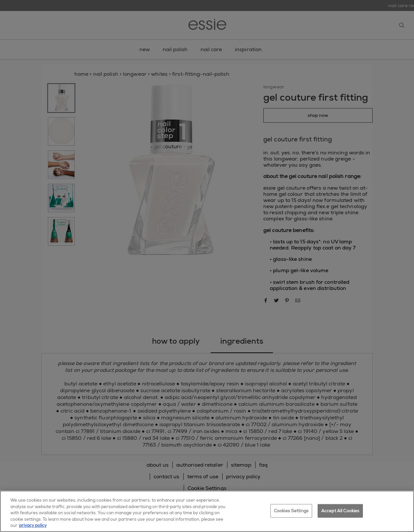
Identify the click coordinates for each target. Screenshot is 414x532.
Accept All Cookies (340, 511)
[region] (207, 511)
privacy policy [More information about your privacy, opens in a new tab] (33, 525)
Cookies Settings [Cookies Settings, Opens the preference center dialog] (291, 511)
